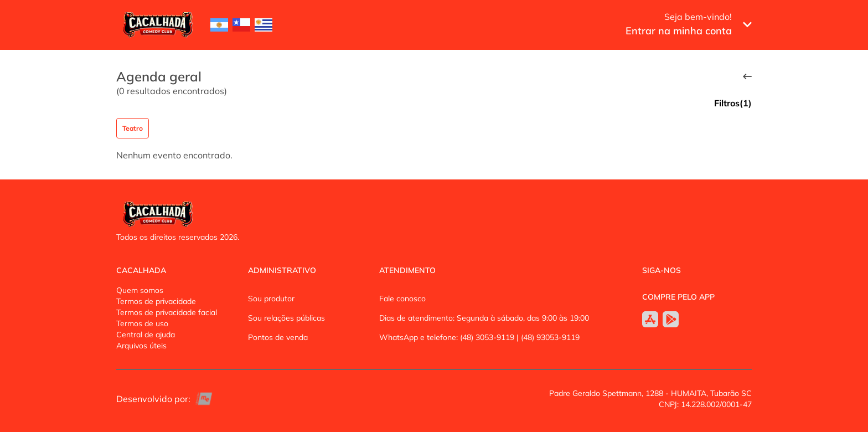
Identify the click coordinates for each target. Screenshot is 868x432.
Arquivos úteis (141, 346)
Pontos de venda (278, 337)
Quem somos (140, 290)
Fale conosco (402, 299)
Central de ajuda (146, 335)
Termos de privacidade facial (167, 312)
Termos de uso (142, 323)
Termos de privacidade (156, 301)
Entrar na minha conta (679, 31)
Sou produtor (271, 299)
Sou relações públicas (286, 318)
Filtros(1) (733, 103)
